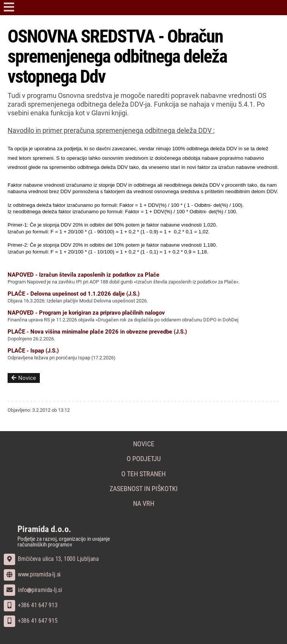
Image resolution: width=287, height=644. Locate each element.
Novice (24, 378)
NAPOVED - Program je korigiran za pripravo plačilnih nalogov (86, 313)
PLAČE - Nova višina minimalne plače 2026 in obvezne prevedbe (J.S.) (97, 332)
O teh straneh (143, 474)
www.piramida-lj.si (32, 574)
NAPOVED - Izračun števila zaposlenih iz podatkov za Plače (83, 275)
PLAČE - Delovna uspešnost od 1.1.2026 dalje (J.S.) (74, 294)
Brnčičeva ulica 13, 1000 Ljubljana (51, 559)
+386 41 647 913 (31, 605)
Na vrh (144, 504)
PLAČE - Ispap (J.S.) (33, 351)
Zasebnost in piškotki (144, 489)
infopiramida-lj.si (33, 590)
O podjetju (144, 459)
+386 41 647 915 (31, 621)
